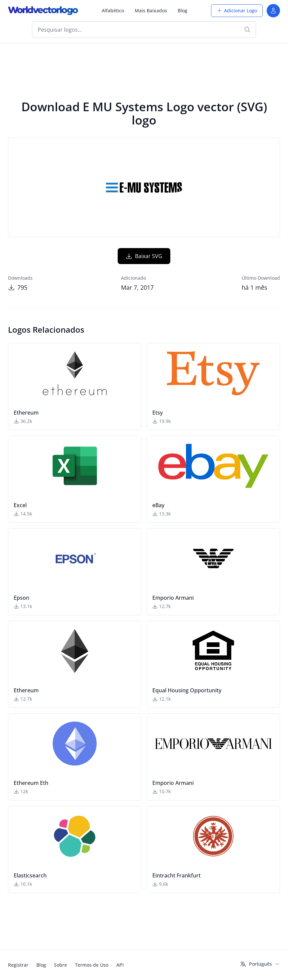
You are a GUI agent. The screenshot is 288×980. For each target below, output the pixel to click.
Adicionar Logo (237, 10)
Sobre (60, 965)
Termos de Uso (92, 965)
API (120, 965)
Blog (182, 10)
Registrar (18, 965)
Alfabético (113, 10)
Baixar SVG (144, 256)
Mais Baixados (151, 10)
